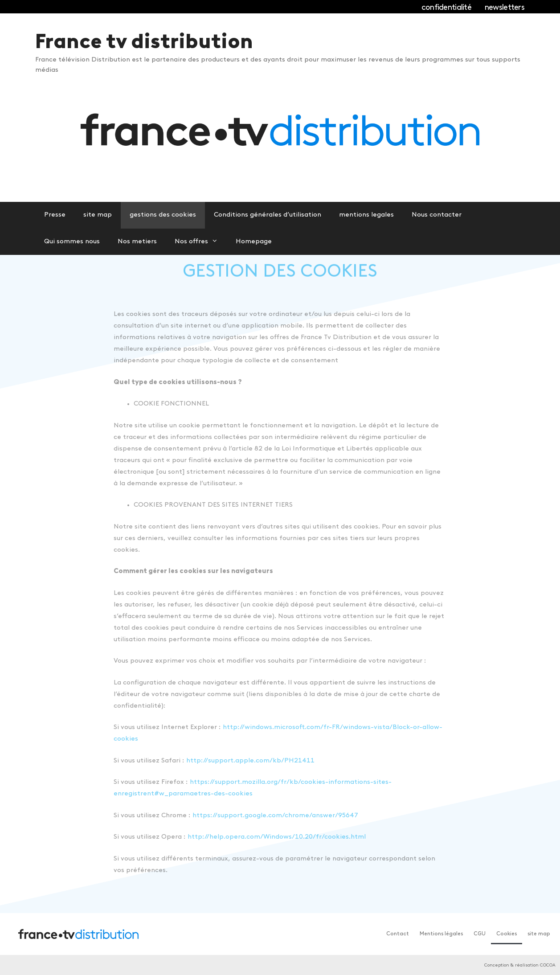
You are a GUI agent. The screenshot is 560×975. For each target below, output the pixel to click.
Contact (398, 934)
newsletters (505, 8)
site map (98, 215)
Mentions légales (441, 934)
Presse (55, 215)
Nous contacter (437, 215)
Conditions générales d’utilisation (268, 215)
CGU (480, 934)
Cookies (507, 934)
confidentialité (446, 8)
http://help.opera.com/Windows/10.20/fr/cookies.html (277, 837)
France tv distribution (144, 43)
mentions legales (366, 215)
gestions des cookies (163, 215)
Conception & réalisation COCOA (520, 965)
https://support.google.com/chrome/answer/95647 (275, 816)
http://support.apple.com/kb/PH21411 (250, 761)
